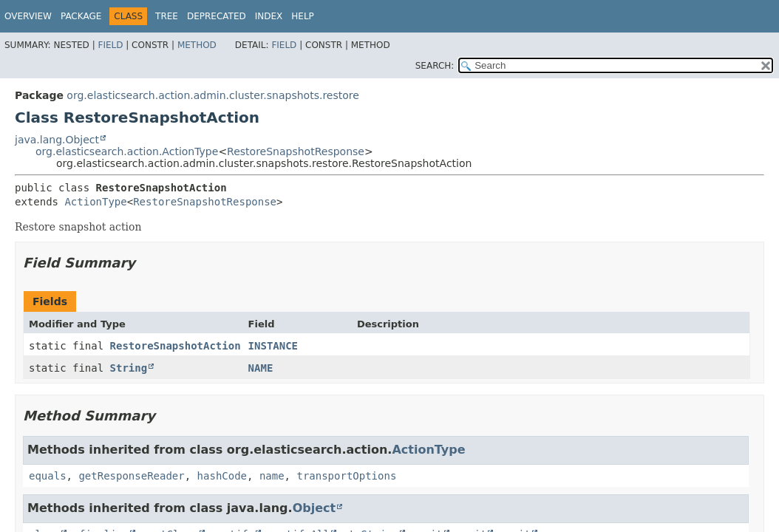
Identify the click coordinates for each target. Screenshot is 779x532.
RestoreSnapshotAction (176, 346)
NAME (261, 368)
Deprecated (217, 16)
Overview (28, 16)
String (129, 368)
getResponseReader (131, 476)
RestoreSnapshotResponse (296, 151)
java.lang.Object (57, 140)
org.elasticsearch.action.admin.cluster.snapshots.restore (213, 95)
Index (269, 16)
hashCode (222, 476)
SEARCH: (435, 66)
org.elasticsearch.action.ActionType (127, 151)
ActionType (95, 202)
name (272, 476)
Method (197, 45)
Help (303, 16)
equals (48, 476)
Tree (167, 16)
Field (110, 45)
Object (314, 508)
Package (81, 16)
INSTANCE (273, 346)
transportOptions (346, 476)
